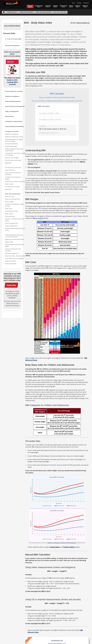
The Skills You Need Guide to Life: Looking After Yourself (12, 81)
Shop (73, 3)
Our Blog (79, 3)
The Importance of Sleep (12, 187)
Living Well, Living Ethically (14, 121)
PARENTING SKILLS (85, 6)
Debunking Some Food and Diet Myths (14, 245)
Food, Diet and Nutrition (43, 12)
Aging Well (8, 163)
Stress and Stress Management (15, 106)
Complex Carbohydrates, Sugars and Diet (15, 205)
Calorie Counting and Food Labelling (13, 250)
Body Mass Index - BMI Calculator (15, 256)
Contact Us (86, 3)
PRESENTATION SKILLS (63, 6)
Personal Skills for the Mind (14, 91)
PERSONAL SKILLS (30, 6)
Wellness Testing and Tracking (14, 137)
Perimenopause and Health (13, 160)
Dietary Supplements (11, 226)
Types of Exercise (10, 170)
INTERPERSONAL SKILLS (39, 6)
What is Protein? (10, 196)
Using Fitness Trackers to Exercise (15, 181)
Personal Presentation (12, 144)
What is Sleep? (9, 184)
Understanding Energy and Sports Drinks (15, 229)
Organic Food (9, 242)
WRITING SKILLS (71, 6)
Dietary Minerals (10, 216)
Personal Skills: (9, 33)
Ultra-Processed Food (11, 223)
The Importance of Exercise (13, 167)
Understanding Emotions (13, 101)
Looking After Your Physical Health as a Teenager (15, 154)
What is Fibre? (9, 214)
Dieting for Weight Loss (12, 253)
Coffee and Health (10, 261)
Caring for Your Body (26, 12)
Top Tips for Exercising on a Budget (13, 178)
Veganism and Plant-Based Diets (15, 239)
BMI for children (38, 218)
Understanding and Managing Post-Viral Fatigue (14, 140)
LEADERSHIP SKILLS (48, 6)
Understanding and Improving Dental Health (14, 150)
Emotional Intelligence (12, 96)
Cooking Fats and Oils (11, 211)
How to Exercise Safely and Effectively (13, 174)
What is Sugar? (9, 202)
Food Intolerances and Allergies (14, 258)
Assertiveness (9, 116)
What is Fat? (9, 209)
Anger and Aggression (12, 111)
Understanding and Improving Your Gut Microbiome (14, 236)
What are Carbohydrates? (13, 199)
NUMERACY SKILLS (78, 6)
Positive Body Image (11, 146)
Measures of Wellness (12, 134)
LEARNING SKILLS (55, 6)
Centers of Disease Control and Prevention (62, 543)
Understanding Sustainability (14, 126)
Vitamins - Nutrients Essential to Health (15, 220)
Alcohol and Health (11, 264)
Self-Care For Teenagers (12, 158)
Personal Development (12, 45)
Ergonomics (9, 189)
